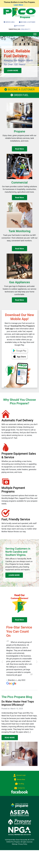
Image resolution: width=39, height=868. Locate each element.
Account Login (20, 775)
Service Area (9, 22)
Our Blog (20, 784)
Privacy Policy (23, 844)
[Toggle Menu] (35, 34)
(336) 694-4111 (19, 29)
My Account (19, 26)
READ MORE (10, 738)
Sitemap (15, 844)
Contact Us (19, 788)
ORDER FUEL (20, 95)
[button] (2, 662)
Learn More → (20, 5)
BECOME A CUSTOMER (19, 90)
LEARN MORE (13, 71)
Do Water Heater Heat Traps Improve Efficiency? (18, 703)
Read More (19, 149)
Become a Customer (27, 22)
